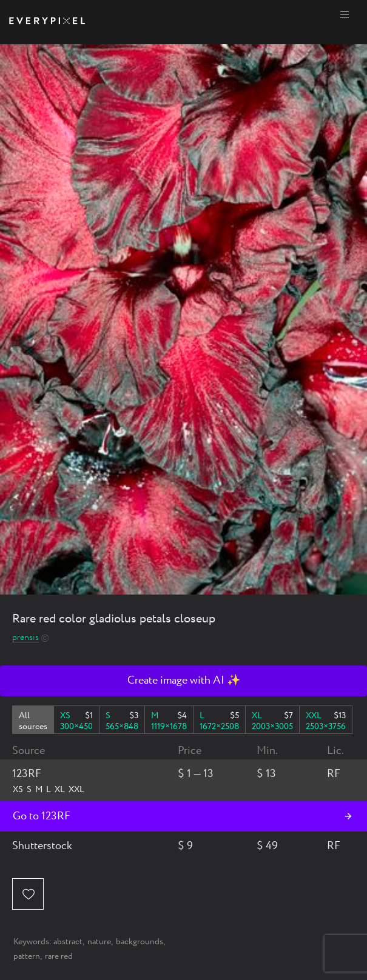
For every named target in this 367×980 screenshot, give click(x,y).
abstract (68, 942)
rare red (59, 956)
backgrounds (140, 942)
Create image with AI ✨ (184, 681)
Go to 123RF (42, 816)
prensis (25, 638)
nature (99, 942)
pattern (27, 956)
